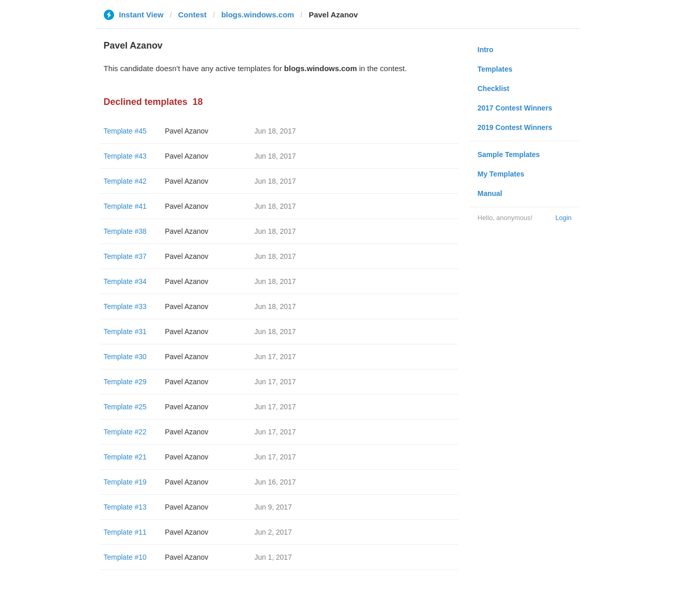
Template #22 (125, 432)
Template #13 (125, 507)
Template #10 (125, 557)
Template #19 (125, 482)
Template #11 (125, 532)
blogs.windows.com (258, 15)
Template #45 (125, 131)
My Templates (501, 174)
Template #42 (125, 181)
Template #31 (125, 332)
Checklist (493, 89)
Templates (495, 69)
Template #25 (125, 407)
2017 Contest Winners (515, 108)
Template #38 (125, 231)
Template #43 (125, 156)
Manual (490, 193)
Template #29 (125, 382)
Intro (486, 50)
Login (564, 218)
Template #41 (125, 206)
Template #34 (125, 281)
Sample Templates (509, 155)
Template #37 (125, 256)
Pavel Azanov (187, 131)
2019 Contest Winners (515, 127)
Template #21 (125, 457)
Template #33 (125, 306)
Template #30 (125, 357)
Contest (192, 15)
